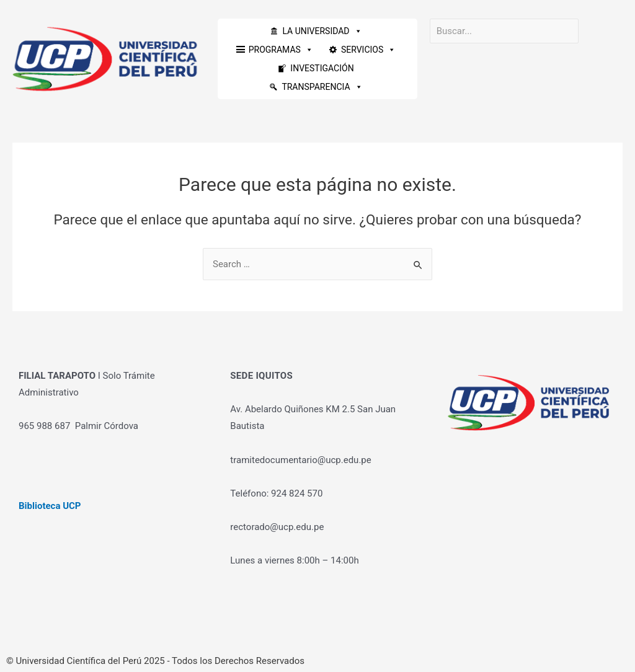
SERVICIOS (368, 50)
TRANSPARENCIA (322, 87)
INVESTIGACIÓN (322, 68)
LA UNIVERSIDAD (322, 31)
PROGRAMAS (281, 50)
